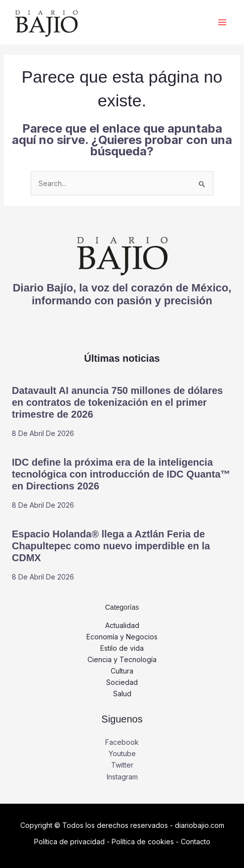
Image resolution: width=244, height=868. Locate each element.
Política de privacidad (69, 842)
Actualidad (122, 625)
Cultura (122, 671)
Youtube (122, 753)
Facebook (122, 742)
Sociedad (122, 682)
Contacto (196, 842)
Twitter (122, 765)
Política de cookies (143, 842)
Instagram (122, 777)
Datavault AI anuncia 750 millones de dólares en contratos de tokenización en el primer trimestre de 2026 (117, 402)
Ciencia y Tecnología (122, 659)
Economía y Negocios (122, 637)
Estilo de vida (122, 648)
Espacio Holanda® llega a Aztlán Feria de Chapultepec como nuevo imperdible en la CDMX (111, 546)
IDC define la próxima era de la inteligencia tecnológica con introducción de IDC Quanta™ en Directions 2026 (121, 474)
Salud (122, 694)
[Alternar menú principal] (222, 23)
